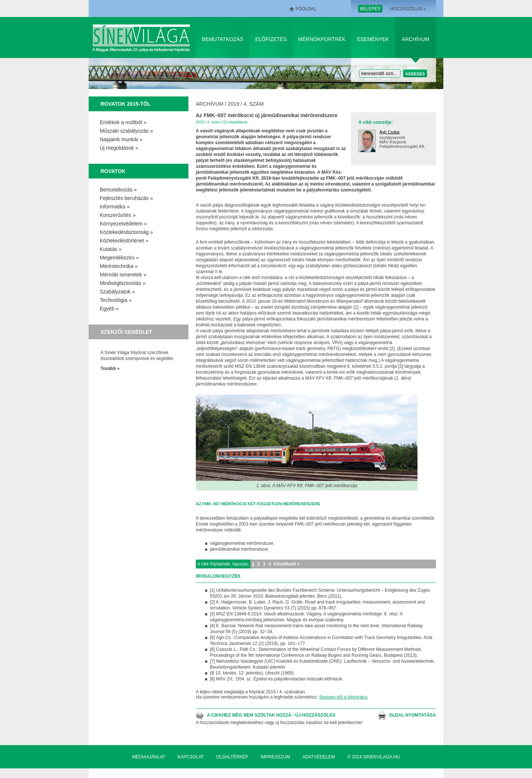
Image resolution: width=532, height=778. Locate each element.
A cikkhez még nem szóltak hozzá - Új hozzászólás (271, 715)
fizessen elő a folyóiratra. (344, 697)
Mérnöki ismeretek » (123, 275)
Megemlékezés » (119, 258)
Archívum (415, 39)
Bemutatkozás (222, 39)
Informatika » (115, 207)
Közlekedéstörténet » (124, 241)
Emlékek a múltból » (123, 122)
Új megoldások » (119, 148)
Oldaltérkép (232, 757)
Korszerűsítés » (118, 215)
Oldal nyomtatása (412, 715)
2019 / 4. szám (245, 104)
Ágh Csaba (389, 132)
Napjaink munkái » (121, 139)
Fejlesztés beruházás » (126, 198)
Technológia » (116, 300)
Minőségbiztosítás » (123, 283)
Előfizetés (271, 39)
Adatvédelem (318, 757)
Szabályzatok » (117, 292)
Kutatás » (111, 249)
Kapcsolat (191, 757)
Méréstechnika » (119, 266)
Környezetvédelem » (123, 224)
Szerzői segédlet (126, 332)
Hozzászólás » (408, 9)
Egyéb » (109, 309)
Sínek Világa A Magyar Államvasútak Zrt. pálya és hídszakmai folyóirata (142, 38)
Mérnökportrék (322, 39)
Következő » (287, 564)
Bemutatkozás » (118, 190)
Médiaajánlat (149, 757)
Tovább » (110, 368)
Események (373, 39)
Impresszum (275, 757)
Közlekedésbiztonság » (126, 232)
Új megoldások (235, 122)
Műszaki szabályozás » (126, 131)
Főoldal (306, 9)
